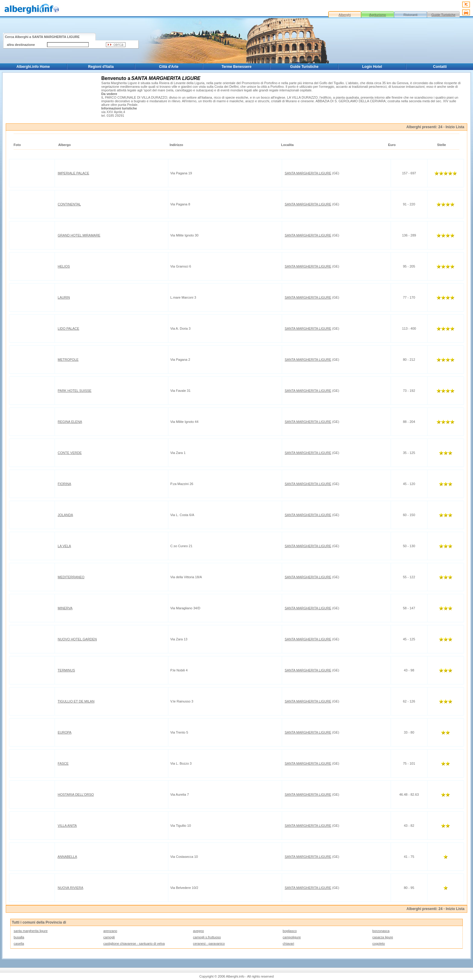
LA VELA (64, 546)
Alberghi (344, 15)
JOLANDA (65, 515)
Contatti (440, 67)
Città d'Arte (169, 67)
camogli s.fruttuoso (207, 937)
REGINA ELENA (70, 422)
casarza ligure (383, 937)
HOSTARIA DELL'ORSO (76, 794)
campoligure (292, 937)
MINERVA (65, 608)
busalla (19, 937)
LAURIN (64, 297)
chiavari (288, 944)
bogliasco (290, 931)
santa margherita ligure (31, 931)
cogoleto (379, 944)
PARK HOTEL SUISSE (75, 391)
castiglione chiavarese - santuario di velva (134, 944)
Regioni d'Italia (101, 67)
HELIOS (64, 266)
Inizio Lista (455, 127)
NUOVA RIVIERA (70, 888)
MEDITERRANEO (71, 577)
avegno (198, 931)
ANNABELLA (67, 857)
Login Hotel (372, 67)
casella (19, 944)
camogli (109, 937)
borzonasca (381, 931)
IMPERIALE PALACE (73, 173)
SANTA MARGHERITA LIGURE (308, 173)
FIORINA (64, 484)
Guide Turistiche (443, 15)
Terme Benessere (236, 67)
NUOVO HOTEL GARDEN (77, 639)
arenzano (110, 931)
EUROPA (65, 732)
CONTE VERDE (70, 453)
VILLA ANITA (67, 826)
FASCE (63, 763)
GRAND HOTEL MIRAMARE (79, 235)
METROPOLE (68, 360)
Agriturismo (378, 15)
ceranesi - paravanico (209, 944)
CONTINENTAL (69, 204)
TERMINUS (66, 670)
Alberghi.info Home (33, 67)
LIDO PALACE (68, 328)
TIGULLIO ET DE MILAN (76, 701)
